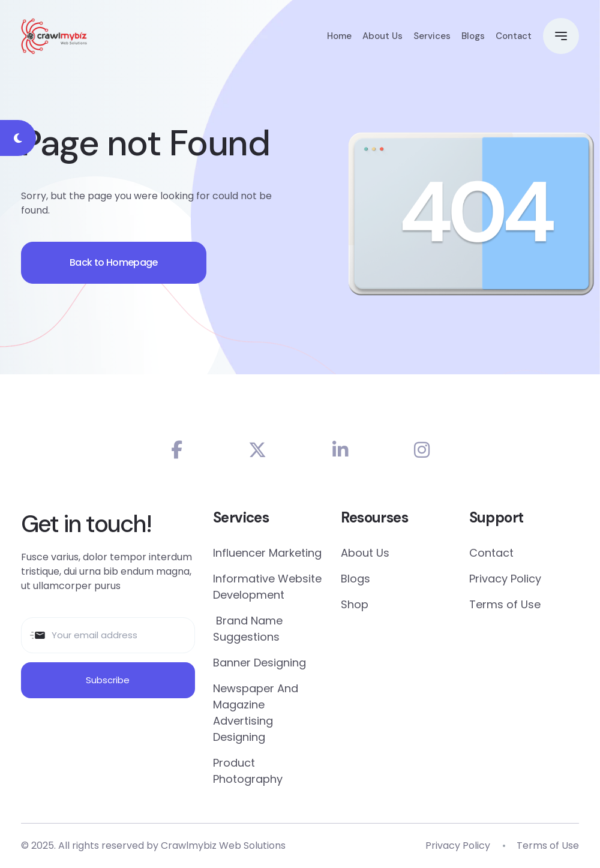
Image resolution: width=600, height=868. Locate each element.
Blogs (473, 36)
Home (339, 36)
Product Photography (248, 771)
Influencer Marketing (267, 553)
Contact (514, 36)
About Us (382, 36)
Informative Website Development (267, 587)
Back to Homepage (114, 262)
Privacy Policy (505, 579)
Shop (355, 604)
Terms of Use (505, 604)
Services (432, 36)
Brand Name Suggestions (248, 629)
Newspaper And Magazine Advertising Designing (256, 713)
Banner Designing (259, 663)
